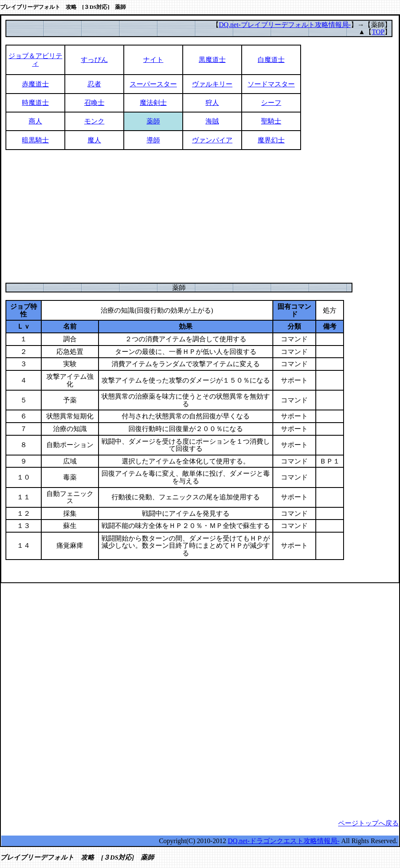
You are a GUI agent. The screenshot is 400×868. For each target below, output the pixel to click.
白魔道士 (271, 60)
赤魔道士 (35, 84)
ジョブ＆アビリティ (35, 60)
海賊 (212, 121)
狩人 (212, 103)
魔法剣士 (153, 103)
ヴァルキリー (212, 84)
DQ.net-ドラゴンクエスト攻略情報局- (284, 841)
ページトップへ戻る (368, 823)
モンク (94, 121)
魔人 (94, 140)
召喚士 (94, 103)
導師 (153, 140)
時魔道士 (35, 103)
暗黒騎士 (35, 140)
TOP (378, 32)
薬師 (153, 121)
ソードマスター (271, 84)
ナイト (153, 60)
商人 (35, 121)
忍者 (94, 84)
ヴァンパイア (212, 140)
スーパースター (153, 84)
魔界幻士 (271, 140)
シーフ (271, 103)
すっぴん (94, 60)
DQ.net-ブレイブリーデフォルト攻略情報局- (285, 25)
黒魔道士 (212, 60)
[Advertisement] (200, 216)
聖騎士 (271, 121)
